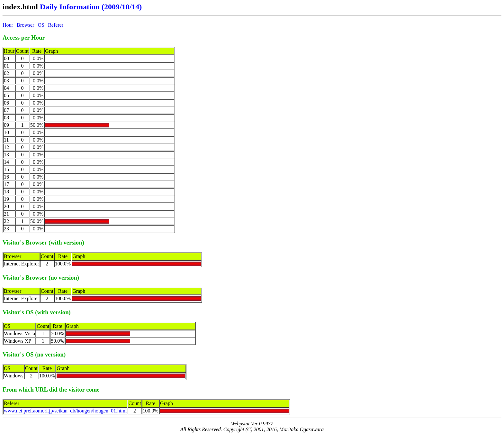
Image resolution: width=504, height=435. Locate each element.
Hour (8, 25)
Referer (56, 25)
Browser (25, 25)
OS (41, 25)
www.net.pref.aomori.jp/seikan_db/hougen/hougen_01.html (65, 411)
